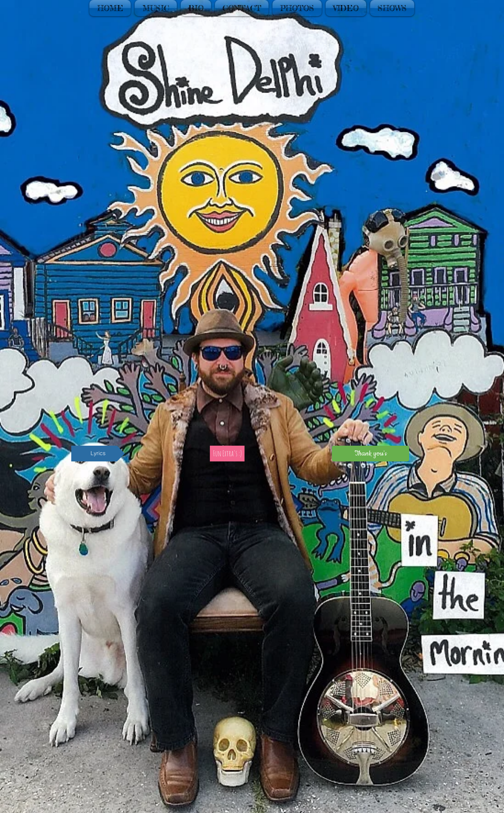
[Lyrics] (98, 454)
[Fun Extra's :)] (227, 454)
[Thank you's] (371, 454)
